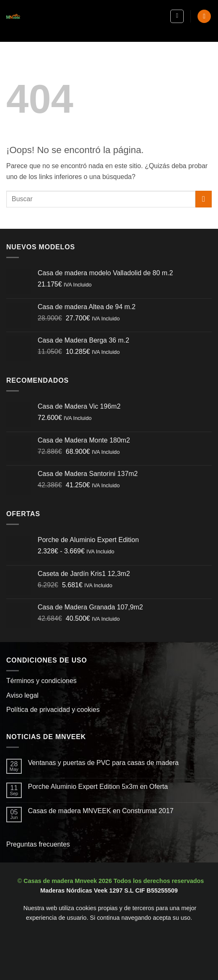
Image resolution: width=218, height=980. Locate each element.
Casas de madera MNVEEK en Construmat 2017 (101, 811)
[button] (177, 16)
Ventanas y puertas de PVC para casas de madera (103, 763)
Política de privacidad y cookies (53, 710)
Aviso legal (22, 695)
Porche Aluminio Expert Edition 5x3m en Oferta (98, 787)
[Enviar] (204, 199)
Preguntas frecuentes (38, 844)
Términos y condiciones (41, 681)
